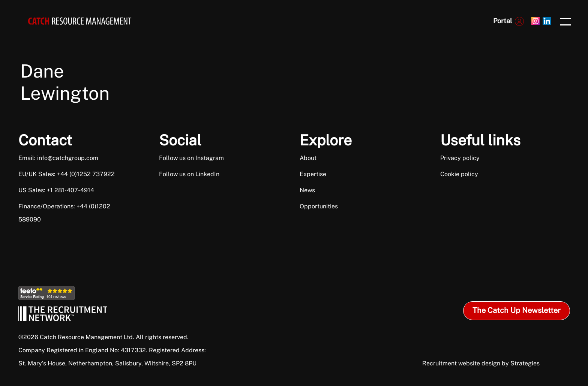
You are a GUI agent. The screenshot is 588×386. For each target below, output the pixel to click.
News (307, 190)
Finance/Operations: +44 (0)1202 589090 (64, 213)
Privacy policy (460, 158)
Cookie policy (459, 174)
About (308, 158)
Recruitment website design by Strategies (481, 363)
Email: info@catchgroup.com (58, 158)
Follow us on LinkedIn (189, 174)
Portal (502, 21)
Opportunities (319, 206)
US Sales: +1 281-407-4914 (56, 190)
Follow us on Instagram (191, 158)
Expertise (313, 174)
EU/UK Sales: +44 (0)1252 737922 (67, 174)
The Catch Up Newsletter (517, 310)
